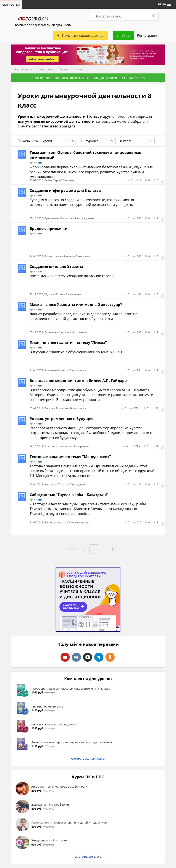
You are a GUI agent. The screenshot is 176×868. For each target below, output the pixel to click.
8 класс (79, 69)
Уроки (64, 69)
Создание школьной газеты (56, 266)
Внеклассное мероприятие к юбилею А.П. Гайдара (78, 381)
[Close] (161, 82)
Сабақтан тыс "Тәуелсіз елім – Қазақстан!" (69, 495)
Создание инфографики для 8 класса (65, 190)
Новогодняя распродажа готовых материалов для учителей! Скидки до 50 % (88, 78)
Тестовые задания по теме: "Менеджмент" (70, 457)
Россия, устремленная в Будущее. (62, 419)
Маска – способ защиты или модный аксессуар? (76, 304)
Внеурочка (45, 69)
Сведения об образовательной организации (43, 25)
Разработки (23, 69)
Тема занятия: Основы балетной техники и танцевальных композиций (85, 155)
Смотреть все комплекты (88, 758)
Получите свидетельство (80, 35)
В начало (69, 549)
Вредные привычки (49, 228)
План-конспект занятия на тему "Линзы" (68, 343)
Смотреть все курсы (88, 857)
